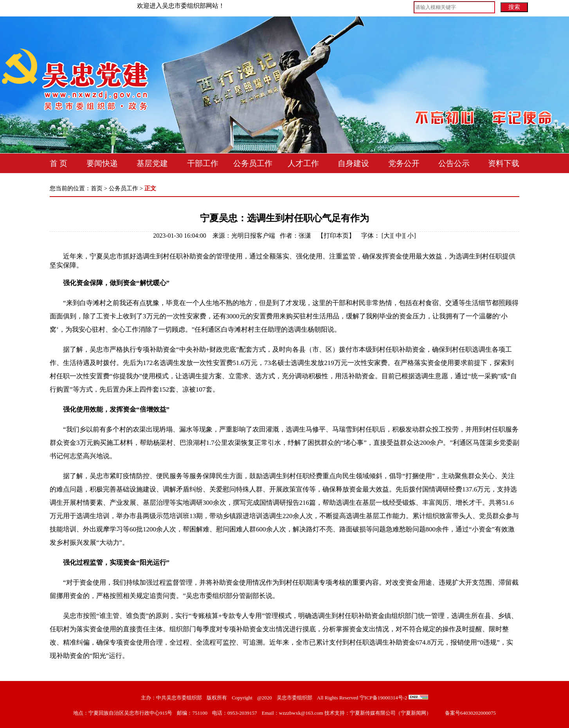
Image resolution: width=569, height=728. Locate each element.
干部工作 (203, 163)
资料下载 (504, 163)
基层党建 (152, 163)
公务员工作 (253, 163)
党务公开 (404, 163)
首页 (97, 188)
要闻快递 (102, 163)
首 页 (59, 163)
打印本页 (336, 236)
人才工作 (303, 163)
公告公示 (454, 163)
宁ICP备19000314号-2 (384, 698)
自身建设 (353, 163)
